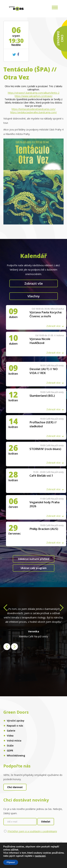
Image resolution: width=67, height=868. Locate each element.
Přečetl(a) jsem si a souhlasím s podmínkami (32, 831)
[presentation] (5, 609)
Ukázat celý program (34, 568)
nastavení (40, 856)
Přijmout (11, 862)
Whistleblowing (16, 756)
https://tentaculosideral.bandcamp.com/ (33, 109)
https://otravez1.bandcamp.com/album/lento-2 (34, 93)
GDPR (10, 751)
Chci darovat (15, 787)
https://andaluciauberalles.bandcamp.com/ (33, 112)
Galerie (11, 731)
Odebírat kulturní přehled (34, 559)
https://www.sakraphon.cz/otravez (33, 96)
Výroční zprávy (16, 721)
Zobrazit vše (34, 283)
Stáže (10, 746)
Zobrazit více (53, 326)
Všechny (34, 296)
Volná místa (14, 741)
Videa (10, 736)
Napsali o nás (15, 726)
